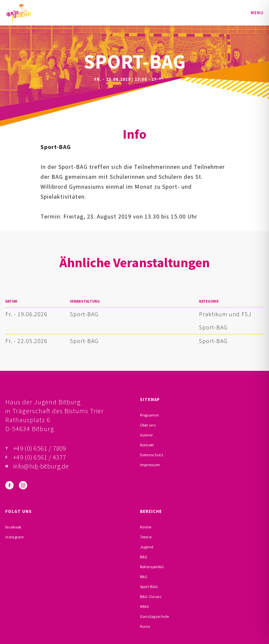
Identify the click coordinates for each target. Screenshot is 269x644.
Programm (149, 415)
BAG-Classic (151, 596)
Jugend (147, 547)
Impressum (150, 465)
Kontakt (147, 445)
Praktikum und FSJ (225, 314)
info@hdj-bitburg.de (41, 466)
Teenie (146, 537)
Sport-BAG (84, 314)
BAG (144, 557)
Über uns (148, 425)
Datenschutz (152, 455)
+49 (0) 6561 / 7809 (40, 448)
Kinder (146, 527)
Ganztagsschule (155, 616)
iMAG (145, 606)
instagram (15, 537)
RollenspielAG (152, 567)
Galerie (146, 435)
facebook (13, 527)
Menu (257, 13)
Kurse (145, 626)
